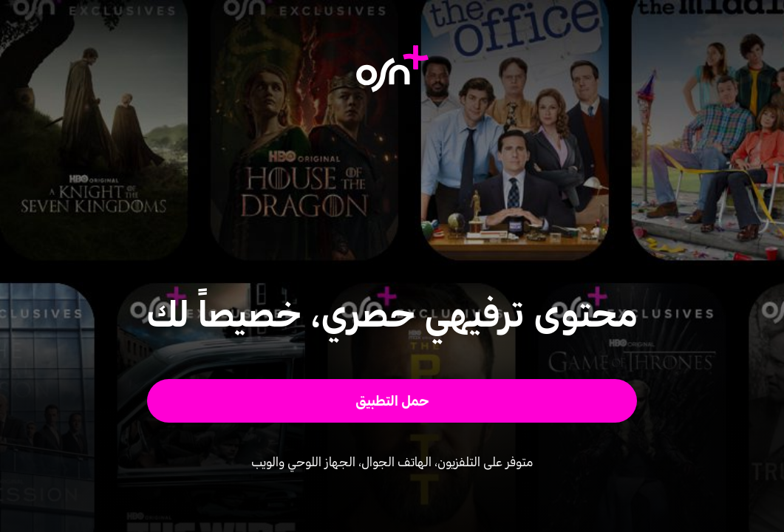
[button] (392, 401)
